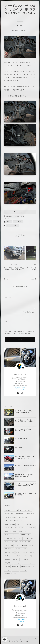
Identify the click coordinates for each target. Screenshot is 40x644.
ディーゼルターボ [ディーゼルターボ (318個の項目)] (11, 517)
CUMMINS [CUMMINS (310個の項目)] (23, 517)
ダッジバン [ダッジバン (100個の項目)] (19, 528)
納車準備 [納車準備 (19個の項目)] (16, 567)
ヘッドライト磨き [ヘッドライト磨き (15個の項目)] (10, 574)
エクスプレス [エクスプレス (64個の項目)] (25, 535)
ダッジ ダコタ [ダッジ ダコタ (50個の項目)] (28, 538)
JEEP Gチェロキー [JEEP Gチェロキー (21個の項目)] (29, 563)
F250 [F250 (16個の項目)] (23, 570)
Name (7, 312)
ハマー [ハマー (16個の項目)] (16, 570)
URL (6, 321)
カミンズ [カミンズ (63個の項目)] (8, 538)
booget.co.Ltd (20, 374)
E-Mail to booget (21, 387)
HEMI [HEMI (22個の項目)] (18, 563)
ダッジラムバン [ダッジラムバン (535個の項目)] (26, 510)
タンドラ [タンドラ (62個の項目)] (17, 538)
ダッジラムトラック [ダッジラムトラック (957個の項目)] (11, 510)
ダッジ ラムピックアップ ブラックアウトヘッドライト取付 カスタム (14, 270)
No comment (9, 216)
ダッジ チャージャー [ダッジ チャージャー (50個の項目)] (11, 542)
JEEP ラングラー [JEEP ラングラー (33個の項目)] (22, 552)
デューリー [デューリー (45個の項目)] (9, 545)
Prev (6, 279)
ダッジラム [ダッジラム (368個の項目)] (9, 514)
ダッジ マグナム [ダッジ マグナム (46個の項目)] (25, 542)
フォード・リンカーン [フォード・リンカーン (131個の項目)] (24, 524)
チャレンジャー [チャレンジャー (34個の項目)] (21, 549)
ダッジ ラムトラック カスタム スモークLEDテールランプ (25, 412)
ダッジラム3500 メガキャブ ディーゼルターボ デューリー (25, 457)
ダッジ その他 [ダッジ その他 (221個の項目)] (10, 524)
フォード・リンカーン (13, 226)
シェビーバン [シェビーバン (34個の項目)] (9, 552)
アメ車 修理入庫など (21, 438)
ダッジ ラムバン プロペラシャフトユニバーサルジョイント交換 (25, 421)
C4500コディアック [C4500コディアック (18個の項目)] (27, 567)
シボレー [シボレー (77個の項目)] (22, 531)
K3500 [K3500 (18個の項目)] (8, 570)
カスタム (20, 26)
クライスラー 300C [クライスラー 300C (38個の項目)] (21, 545)
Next (34, 279)
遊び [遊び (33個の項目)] (32, 552)
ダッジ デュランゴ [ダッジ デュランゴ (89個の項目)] (11, 531)
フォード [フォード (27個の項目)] (28, 556)
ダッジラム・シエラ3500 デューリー (25, 466)
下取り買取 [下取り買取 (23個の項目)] (9, 563)
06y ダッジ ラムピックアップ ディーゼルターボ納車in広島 (25, 485)
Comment (8, 297)
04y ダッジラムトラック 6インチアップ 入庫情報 (26, 494)
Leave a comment (21, 216)
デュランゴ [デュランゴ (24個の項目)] (24, 560)
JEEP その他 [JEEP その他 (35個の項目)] (9, 549)
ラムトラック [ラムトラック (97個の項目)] (30, 528)
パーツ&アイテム (18, 222)
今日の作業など (19, 447)
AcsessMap (21, 389)
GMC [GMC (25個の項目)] (15, 560)
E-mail (22, 312)
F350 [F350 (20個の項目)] (7, 567)
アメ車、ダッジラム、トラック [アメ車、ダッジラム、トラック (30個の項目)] (14, 556)
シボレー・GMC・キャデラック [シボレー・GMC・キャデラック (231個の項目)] (14, 521)
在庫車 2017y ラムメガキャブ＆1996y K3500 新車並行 (24, 476)
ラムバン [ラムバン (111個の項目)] (8, 528)
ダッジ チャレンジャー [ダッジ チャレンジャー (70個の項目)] (12, 535)
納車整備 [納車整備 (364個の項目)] (19, 514)
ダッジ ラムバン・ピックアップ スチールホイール (25, 430)
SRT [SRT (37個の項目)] (32, 545)
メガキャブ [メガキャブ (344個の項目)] (30, 514)
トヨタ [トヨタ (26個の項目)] (8, 560)
